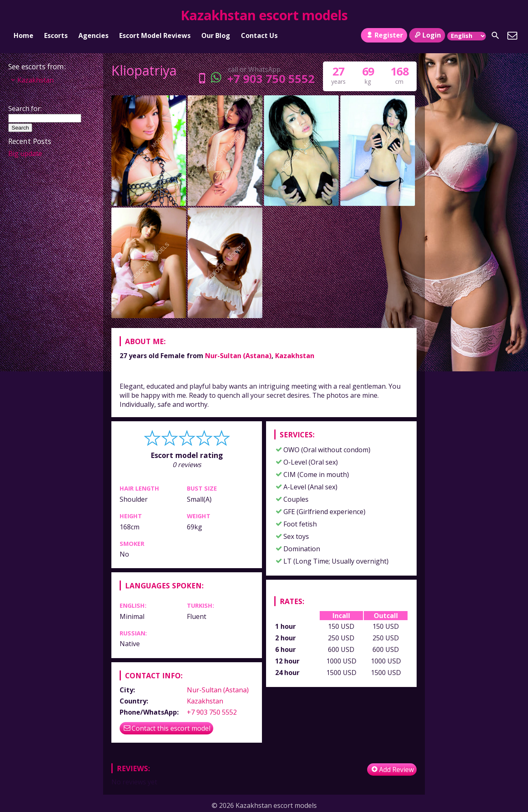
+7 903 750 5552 (254, 79)
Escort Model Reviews (155, 35)
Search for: (25, 109)
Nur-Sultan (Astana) (238, 356)
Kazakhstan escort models (264, 15)
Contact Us (259, 35)
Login (427, 35)
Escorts (56, 35)
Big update (25, 153)
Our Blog (216, 35)
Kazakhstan (295, 356)
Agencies (93, 35)
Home (24, 35)
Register (384, 35)
